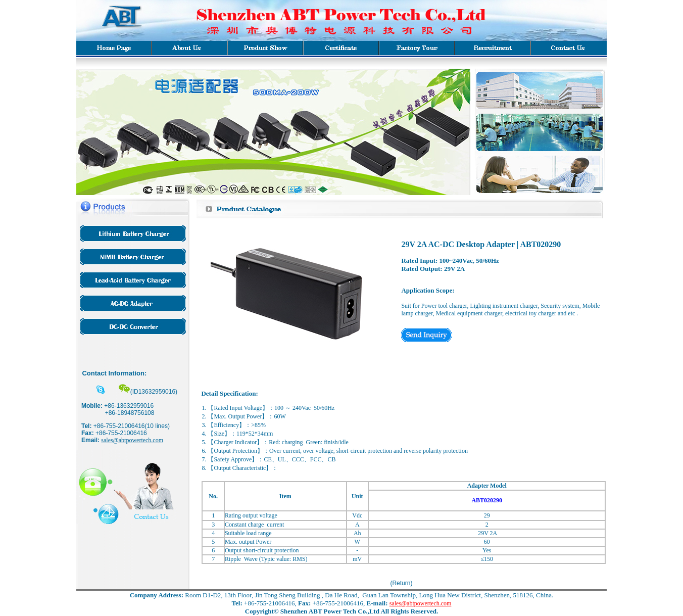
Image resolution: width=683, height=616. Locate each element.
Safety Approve (233, 459)
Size (219, 434)
